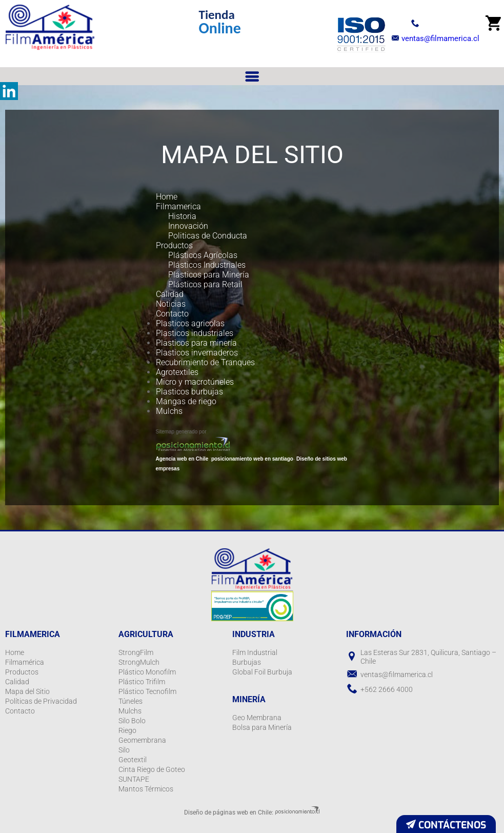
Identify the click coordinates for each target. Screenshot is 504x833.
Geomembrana (142, 740)
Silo (124, 750)
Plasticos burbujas (189, 392)
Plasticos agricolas (190, 323)
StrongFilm (136, 652)
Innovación (188, 226)
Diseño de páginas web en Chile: (229, 812)
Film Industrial (255, 652)
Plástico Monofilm (147, 672)
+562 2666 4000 (387, 689)
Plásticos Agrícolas (203, 255)
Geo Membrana (257, 718)
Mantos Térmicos (146, 789)
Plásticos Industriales (207, 265)
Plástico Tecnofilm (147, 691)
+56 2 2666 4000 (424, 23)
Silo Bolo (132, 721)
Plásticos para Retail (205, 284)
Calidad (170, 294)
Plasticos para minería (196, 343)
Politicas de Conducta (208, 236)
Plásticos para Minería (209, 275)
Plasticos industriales (195, 333)
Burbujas (247, 662)
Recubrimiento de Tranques (205, 362)
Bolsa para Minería (262, 727)
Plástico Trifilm (142, 682)
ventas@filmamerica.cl (433, 38)
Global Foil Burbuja (262, 672)
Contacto (172, 314)
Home (167, 197)
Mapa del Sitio (27, 691)
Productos (174, 245)
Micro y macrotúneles (195, 382)
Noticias (171, 304)
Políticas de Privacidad (41, 701)
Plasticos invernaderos (197, 353)
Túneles (130, 701)
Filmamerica (178, 206)
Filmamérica (25, 662)
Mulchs (169, 411)
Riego (127, 730)
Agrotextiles (177, 372)
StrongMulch (139, 662)
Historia (182, 216)
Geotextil (133, 760)
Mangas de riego (186, 401)
